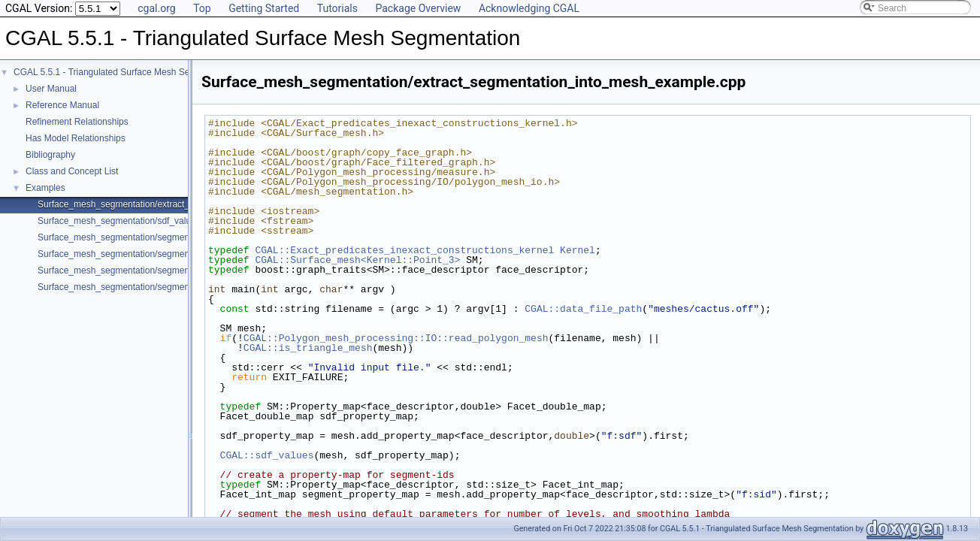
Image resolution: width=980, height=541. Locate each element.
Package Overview (418, 8)
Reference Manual (62, 105)
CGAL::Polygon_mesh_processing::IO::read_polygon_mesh (396, 338)
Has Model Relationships (76, 138)
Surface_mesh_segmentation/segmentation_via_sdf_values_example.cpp (185, 270)
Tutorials (337, 8)
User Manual (51, 89)
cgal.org (156, 8)
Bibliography (50, 155)
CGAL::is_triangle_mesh (308, 348)
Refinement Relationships (77, 122)
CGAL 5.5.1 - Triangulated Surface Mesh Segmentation (124, 72)
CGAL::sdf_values (267, 455)
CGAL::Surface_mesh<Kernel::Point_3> (357, 260)
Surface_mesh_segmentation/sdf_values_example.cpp (147, 221)
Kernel (578, 250)
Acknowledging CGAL (529, 8)
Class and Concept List (72, 171)
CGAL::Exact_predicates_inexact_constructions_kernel (404, 250)
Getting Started (264, 8)
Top (202, 8)
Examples (45, 188)
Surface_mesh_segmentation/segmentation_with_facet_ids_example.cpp (184, 287)
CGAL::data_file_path (583, 309)
